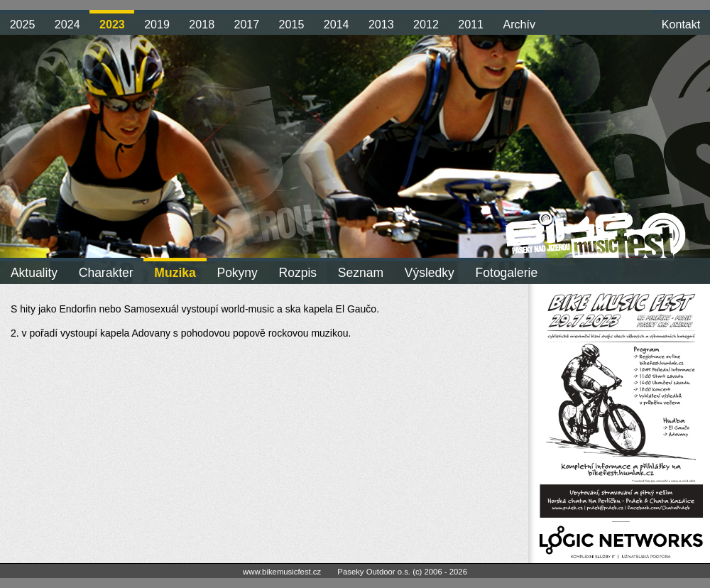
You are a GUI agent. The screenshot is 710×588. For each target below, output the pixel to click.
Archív (519, 24)
